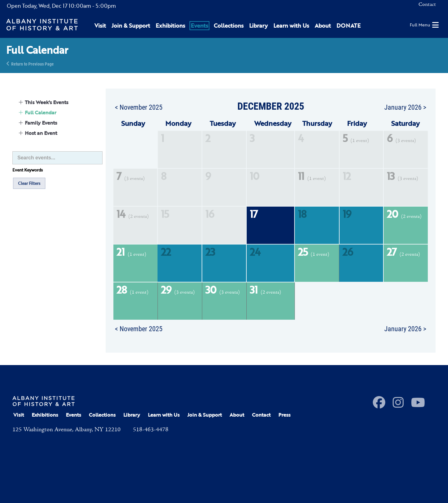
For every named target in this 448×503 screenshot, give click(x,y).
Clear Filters (29, 183)
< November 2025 (139, 107)
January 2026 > (405, 107)
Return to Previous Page (32, 64)
